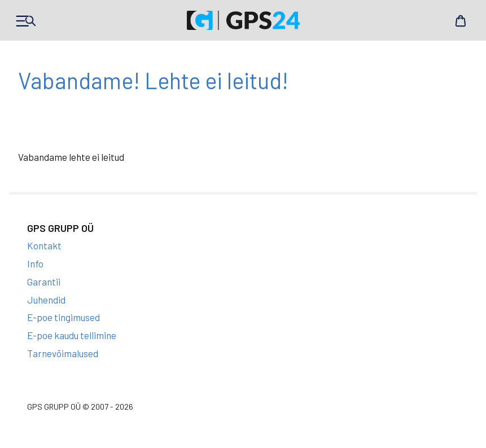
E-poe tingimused (64, 317)
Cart (461, 21)
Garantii (44, 282)
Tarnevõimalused (63, 353)
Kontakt (44, 245)
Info (35, 263)
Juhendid (46, 300)
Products (25, 21)
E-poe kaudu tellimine (72, 335)
